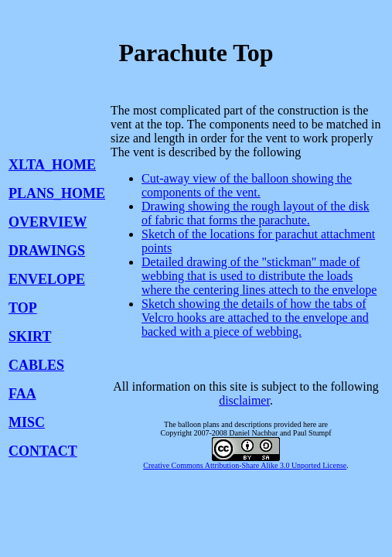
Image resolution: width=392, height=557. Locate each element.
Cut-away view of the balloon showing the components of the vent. (247, 185)
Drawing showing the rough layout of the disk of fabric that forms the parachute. (256, 213)
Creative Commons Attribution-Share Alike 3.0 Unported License (245, 465)
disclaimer (244, 400)
